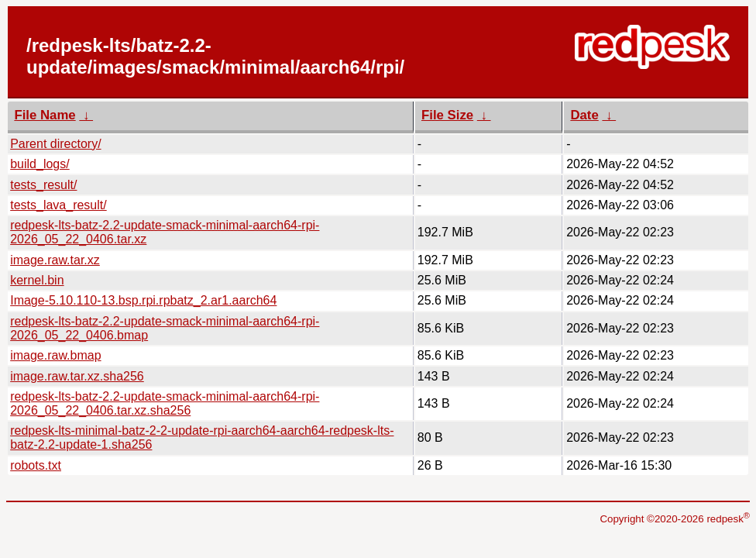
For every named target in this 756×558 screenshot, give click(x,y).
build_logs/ (40, 164)
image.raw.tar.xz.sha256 (77, 376)
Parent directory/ (55, 144)
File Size (447, 115)
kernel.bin (37, 280)
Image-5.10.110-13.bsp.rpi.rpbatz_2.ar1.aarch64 (143, 300)
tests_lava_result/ (58, 205)
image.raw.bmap (55, 355)
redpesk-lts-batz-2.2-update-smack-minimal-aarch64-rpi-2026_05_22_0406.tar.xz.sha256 (165, 403)
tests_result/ (43, 185)
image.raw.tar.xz (55, 260)
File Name (45, 115)
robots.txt (36, 465)
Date (584, 115)
